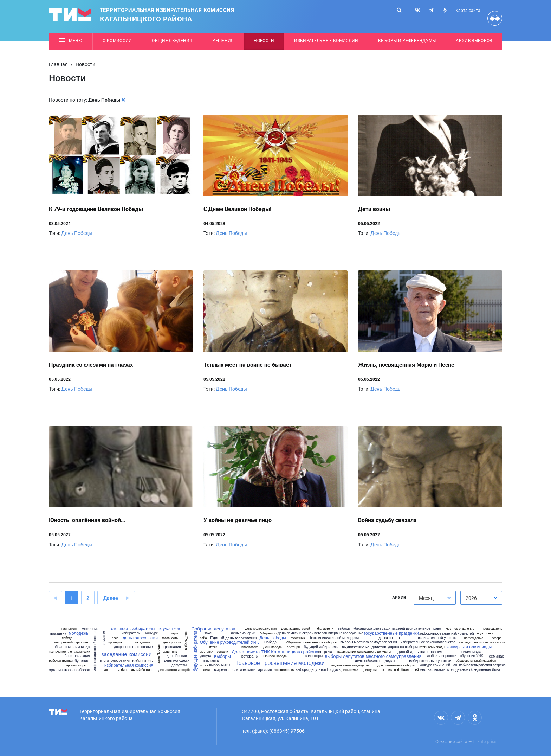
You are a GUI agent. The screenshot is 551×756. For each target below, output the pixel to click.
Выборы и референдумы (407, 41)
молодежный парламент (72, 643)
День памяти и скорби (296, 633)
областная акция (76, 656)
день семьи (350, 670)
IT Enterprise (484, 742)
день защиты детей (389, 629)
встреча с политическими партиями (243, 670)
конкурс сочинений (435, 665)
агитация (293, 647)
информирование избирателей (446, 633)
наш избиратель (465, 665)
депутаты (179, 665)
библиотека (250, 647)
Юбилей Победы (275, 656)
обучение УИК (472, 656)
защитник (170, 652)
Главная (58, 64)
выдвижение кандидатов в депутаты (364, 652)
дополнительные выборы (396, 665)
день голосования (140, 638)
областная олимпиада (72, 647)
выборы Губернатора (355, 629)
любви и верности (442, 656)
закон (209, 633)
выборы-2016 (220, 665)
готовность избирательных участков (145, 629)
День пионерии (243, 633)
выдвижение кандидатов (364, 647)
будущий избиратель (320, 647)
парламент (69, 629)
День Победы (77, 233)
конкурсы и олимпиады (469, 647)
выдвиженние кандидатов (350, 665)
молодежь (78, 633)
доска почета (389, 638)
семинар (497, 656)
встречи (223, 652)
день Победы (159, 654)
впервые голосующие (346, 633)
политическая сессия (490, 643)
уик (106, 670)
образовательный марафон (476, 661)
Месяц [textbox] (426, 598)
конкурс (152, 633)
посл (115, 638)
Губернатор (268, 633)
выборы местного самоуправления (369, 642)
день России (177, 656)
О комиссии (117, 41)
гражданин (172, 647)
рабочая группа (60, 661)
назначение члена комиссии (70, 652)
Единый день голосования (234, 638)
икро (174, 633)
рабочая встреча (492, 665)
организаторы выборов (70, 670)
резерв (497, 638)
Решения (223, 41)
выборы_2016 (186, 640)
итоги (213, 647)
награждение (474, 638)
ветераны (250, 656)
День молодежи (257, 629)
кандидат (387, 661)
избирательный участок (437, 638)
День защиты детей (296, 629)
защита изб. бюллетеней (400, 670)
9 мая (273, 629)
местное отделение (460, 629)
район (204, 638)
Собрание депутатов (213, 629)
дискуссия (371, 670)
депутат (206, 656)
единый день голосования (419, 652)
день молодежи (177, 661)
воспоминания (284, 670)
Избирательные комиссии (326, 41)
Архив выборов (474, 41)
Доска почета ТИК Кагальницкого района (275, 652)
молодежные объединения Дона (474, 670)
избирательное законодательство (428, 642)
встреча (325, 652)
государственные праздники (391, 633)
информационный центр (95, 651)
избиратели (131, 633)
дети (206, 670)
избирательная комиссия (129, 665)
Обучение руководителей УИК (229, 642)
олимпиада (471, 652)
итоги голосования (115, 661)
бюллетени (325, 629)
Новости (264, 41)
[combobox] (435, 598)
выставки (206, 652)
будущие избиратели (195, 651)
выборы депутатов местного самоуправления (373, 656)
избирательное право (423, 629)
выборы (222, 656)
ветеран (321, 633)
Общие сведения (172, 41)
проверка (115, 643)
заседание (143, 643)
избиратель (142, 661)
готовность (170, 638)
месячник (90, 629)
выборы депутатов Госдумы (318, 670)
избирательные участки (430, 661)
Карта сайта (468, 11)
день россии (172, 643)
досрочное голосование (133, 647)
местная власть (433, 670)
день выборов (366, 661)
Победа (270, 642)
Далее (111, 598)
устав (204, 665)
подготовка (485, 633)
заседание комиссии (127, 654)
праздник (58, 633)
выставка (211, 661)
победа (67, 638)
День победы (273, 647)
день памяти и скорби (174, 670)
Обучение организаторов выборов (312, 643)
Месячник (298, 638)
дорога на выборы (403, 647)
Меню (70, 41)
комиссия (104, 638)
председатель (492, 629)
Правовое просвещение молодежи (280, 663)
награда (465, 643)
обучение (81, 661)
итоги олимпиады (432, 647)
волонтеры (314, 656)
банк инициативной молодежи (334, 638)
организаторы (76, 665)
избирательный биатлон (136, 670)
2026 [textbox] (471, 598)
